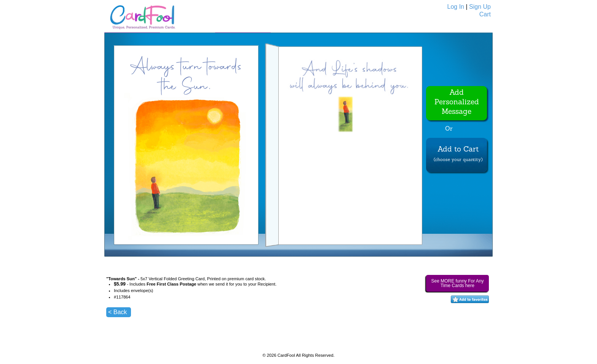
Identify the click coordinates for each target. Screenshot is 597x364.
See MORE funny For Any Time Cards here (457, 283)
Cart (485, 14)
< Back (117, 312)
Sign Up (480, 7)
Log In (456, 7)
